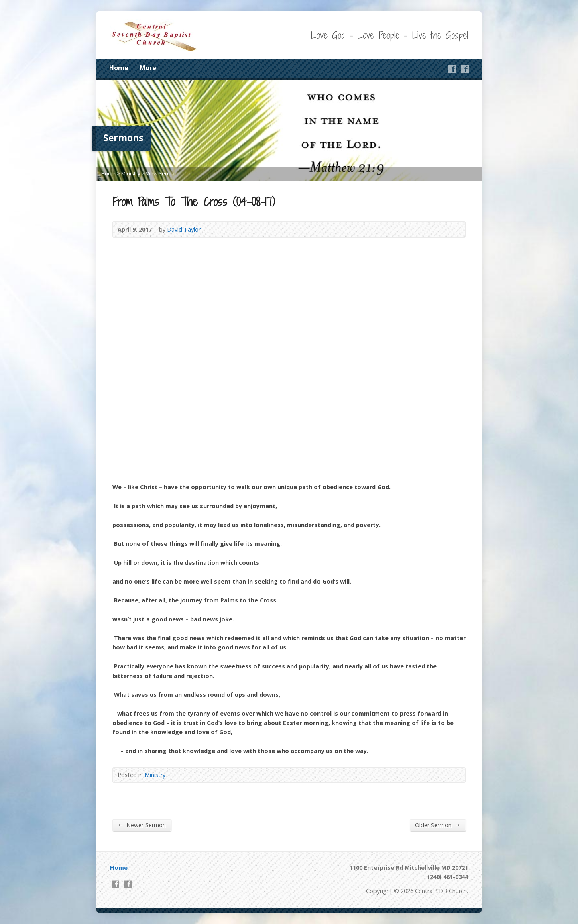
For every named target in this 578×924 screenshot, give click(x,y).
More (148, 68)
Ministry (131, 173)
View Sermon (162, 173)
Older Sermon (438, 825)
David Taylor (184, 229)
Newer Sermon (142, 825)
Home (119, 68)
